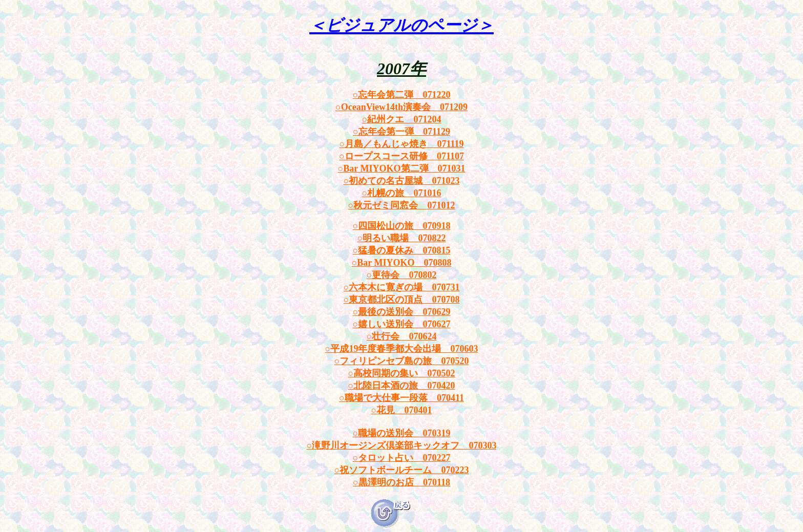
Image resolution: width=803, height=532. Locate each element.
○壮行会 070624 (402, 336)
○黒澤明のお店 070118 (401, 482)
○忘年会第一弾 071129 (401, 132)
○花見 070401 (402, 410)
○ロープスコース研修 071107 (401, 156)
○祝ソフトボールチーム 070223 (402, 470)
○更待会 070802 (402, 275)
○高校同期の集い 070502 (402, 373)
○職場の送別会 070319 (402, 433)
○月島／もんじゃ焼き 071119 (402, 144)
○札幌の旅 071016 (402, 193)
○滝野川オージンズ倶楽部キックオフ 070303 (402, 445)
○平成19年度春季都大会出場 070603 (402, 349)
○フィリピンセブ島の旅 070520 (402, 361)
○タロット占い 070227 (402, 458)
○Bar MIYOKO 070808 (401, 263)
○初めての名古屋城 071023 (402, 181)
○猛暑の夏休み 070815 (402, 250)
